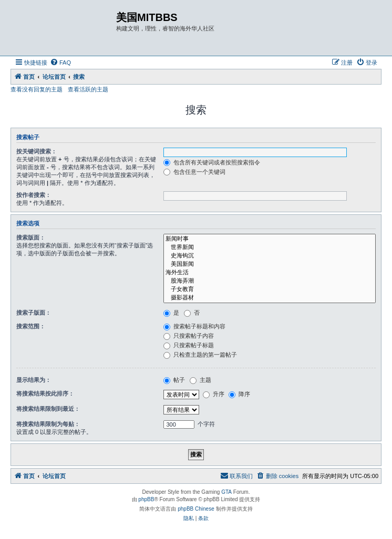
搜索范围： (31, 326)
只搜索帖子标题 (189, 345)
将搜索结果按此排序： (45, 393)
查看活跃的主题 (88, 89)
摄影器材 (270, 298)
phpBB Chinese (196, 509)
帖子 (174, 380)
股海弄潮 (270, 281)
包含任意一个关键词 (194, 172)
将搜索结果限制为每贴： (48, 424)
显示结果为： (34, 380)
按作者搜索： (34, 195)
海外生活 (270, 273)
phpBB (146, 499)
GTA (226, 492)
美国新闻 (270, 264)
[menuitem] (60, 63)
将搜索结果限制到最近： (48, 409)
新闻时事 (270, 239)
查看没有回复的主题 (37, 89)
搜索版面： (31, 237)
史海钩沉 (270, 256)
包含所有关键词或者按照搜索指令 (212, 162)
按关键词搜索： (37, 151)
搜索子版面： (34, 313)
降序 (239, 394)
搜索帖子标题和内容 (194, 326)
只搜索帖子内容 (189, 336)
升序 (214, 394)
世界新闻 (270, 247)
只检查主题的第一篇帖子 (200, 355)
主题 (200, 380)
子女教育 (270, 289)
